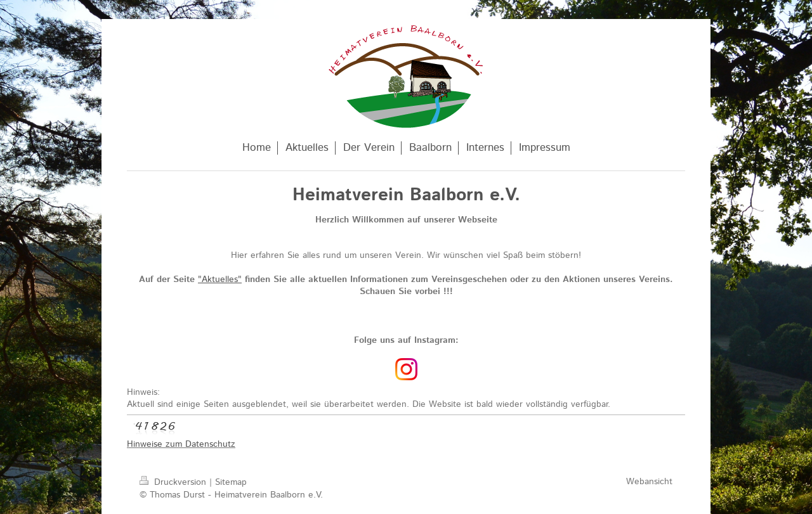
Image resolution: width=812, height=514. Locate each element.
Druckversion (174, 482)
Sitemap (231, 482)
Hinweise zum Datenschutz (181, 444)
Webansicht (649, 482)
